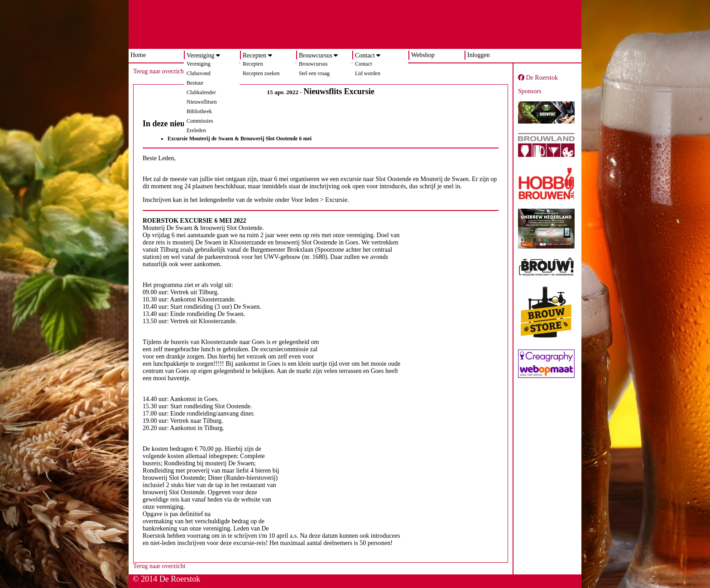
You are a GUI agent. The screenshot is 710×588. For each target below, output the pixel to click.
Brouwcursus (316, 55)
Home (138, 55)
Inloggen (479, 55)
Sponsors (530, 91)
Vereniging (200, 55)
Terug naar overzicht (159, 71)
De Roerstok (538, 78)
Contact (365, 55)
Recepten (254, 55)
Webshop (423, 55)
